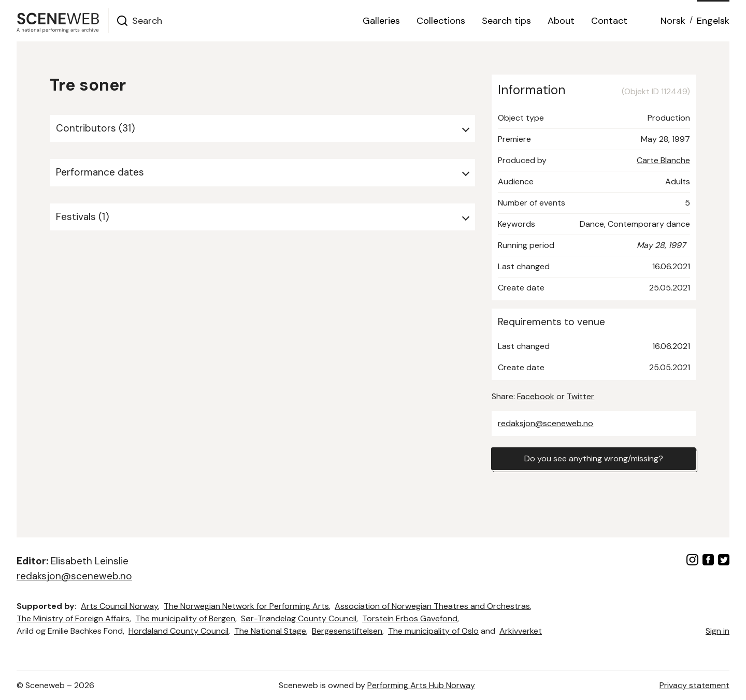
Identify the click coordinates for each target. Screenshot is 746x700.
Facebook (536, 396)
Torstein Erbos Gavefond (410, 618)
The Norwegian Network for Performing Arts (246, 606)
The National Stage (270, 631)
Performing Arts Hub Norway (421, 685)
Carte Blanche (663, 160)
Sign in (718, 631)
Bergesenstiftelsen (347, 631)
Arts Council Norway (119, 606)
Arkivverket (521, 631)
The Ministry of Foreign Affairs (73, 618)
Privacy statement (694, 685)
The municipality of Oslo (433, 631)
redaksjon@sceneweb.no (546, 423)
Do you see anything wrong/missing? (594, 458)
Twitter (580, 396)
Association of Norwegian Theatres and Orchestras (432, 606)
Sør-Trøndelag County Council (299, 618)
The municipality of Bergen (185, 618)
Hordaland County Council (178, 631)
